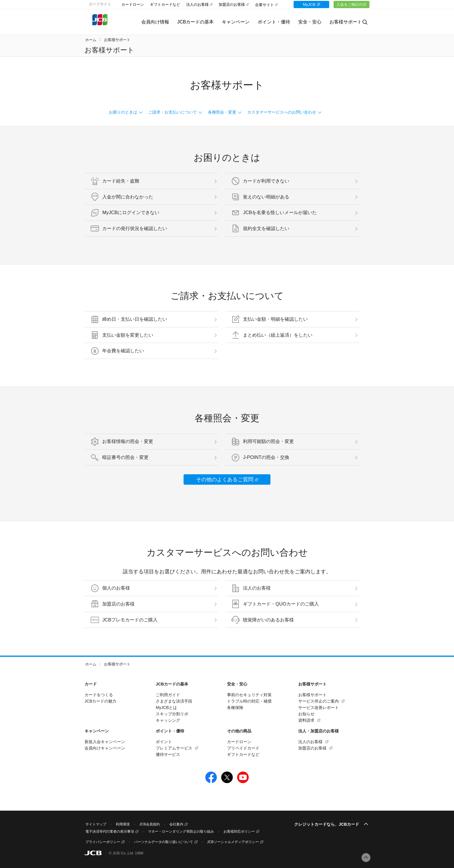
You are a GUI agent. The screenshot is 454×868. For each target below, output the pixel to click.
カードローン (133, 4)
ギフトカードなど (165, 4)
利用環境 (123, 824)
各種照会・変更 (222, 112)
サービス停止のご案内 (318, 701)
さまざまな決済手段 (174, 701)
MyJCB (306, 5)
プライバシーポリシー (103, 842)
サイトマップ (96, 824)
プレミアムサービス (174, 748)
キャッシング (168, 720)
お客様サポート (117, 40)
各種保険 (235, 707)
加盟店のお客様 (232, 4)
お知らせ (306, 714)
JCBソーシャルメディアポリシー (233, 842)
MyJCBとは (166, 707)
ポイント (164, 742)
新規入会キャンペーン (105, 742)
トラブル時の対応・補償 (249, 701)
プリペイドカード (243, 748)
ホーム (91, 40)
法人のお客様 (197, 4)
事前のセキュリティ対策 (249, 695)
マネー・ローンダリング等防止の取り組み (181, 831)
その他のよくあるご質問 (225, 479)
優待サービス (168, 754)
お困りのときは (123, 112)
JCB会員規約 (150, 824)
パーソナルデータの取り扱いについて (164, 842)
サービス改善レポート (318, 707)
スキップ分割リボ (172, 714)
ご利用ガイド (168, 695)
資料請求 (306, 720)
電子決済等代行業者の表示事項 (110, 831)
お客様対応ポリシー (239, 831)
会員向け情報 (149, 22)
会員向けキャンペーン (105, 748)
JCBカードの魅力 (100, 701)
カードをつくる (99, 695)
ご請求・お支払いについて (173, 112)
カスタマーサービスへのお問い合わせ (282, 112)
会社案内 (176, 824)
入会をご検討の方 (351, 5)
